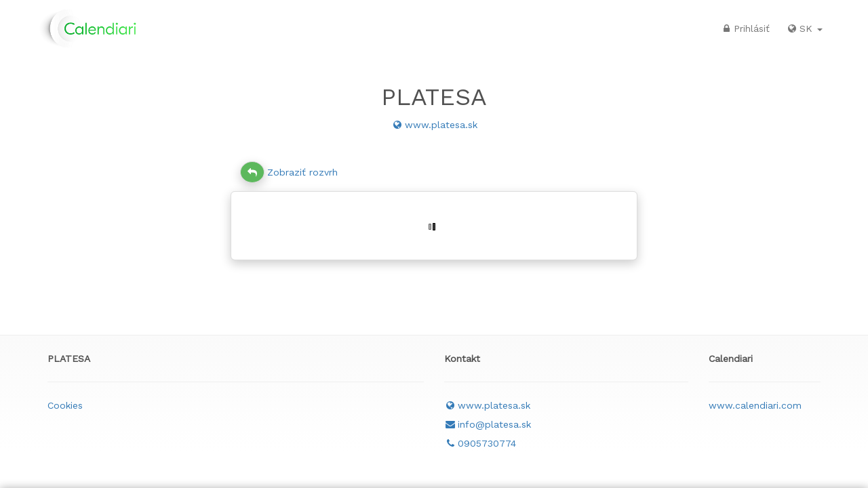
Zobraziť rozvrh (289, 172)
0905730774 (480, 443)
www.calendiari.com (755, 405)
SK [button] (804, 28)
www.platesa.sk (434, 125)
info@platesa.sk (488, 424)
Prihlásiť (745, 28)
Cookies (65, 405)
